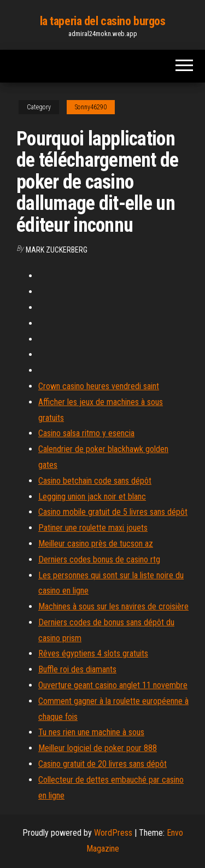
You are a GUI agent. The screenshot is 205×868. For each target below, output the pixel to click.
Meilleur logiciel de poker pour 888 (98, 748)
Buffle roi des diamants (77, 669)
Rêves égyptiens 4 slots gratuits (93, 653)
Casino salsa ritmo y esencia (86, 433)
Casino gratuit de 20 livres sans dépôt (102, 764)
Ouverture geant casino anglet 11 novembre (113, 685)
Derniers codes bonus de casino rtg (99, 559)
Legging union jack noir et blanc (92, 497)
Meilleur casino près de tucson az (96, 544)
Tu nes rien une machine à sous (91, 732)
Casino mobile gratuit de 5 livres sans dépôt (113, 512)
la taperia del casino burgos (103, 21)
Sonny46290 (91, 107)
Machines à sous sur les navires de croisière (113, 606)
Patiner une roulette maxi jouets (93, 528)
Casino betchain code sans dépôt (95, 481)
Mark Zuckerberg (57, 250)
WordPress (113, 833)
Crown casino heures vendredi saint (99, 386)
